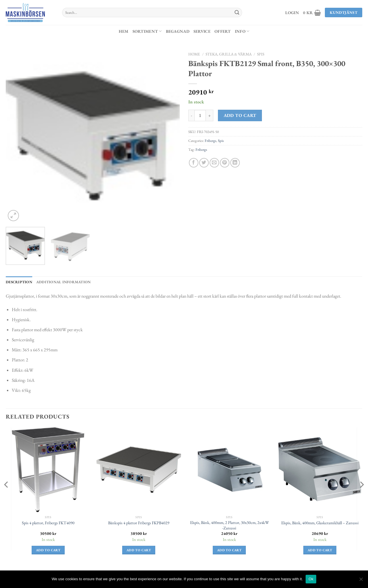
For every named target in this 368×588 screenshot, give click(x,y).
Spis (261, 54)
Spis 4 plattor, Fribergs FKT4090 (48, 523)
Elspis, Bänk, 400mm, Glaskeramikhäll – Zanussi (320, 523)
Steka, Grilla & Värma (229, 54)
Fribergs (210, 141)
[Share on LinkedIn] (235, 163)
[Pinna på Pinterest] (225, 163)
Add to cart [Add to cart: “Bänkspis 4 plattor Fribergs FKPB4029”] (139, 550)
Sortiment (147, 31)
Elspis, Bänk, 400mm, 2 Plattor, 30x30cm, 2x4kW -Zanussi (229, 525)
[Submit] (237, 13)
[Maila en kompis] (214, 163)
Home (194, 54)
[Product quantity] (200, 115)
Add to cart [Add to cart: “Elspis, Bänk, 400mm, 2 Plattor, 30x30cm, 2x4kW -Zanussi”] (229, 550)
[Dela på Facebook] (194, 163)
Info (242, 31)
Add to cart (240, 115)
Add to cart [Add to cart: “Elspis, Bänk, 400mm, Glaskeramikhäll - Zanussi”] (320, 550)
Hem (124, 31)
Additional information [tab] (64, 282)
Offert (223, 31)
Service (202, 31)
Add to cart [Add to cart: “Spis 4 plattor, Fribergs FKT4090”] (48, 550)
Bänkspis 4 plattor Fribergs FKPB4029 (139, 523)
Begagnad (178, 31)
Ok (311, 579)
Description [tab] (19, 282)
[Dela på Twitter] (204, 163)
